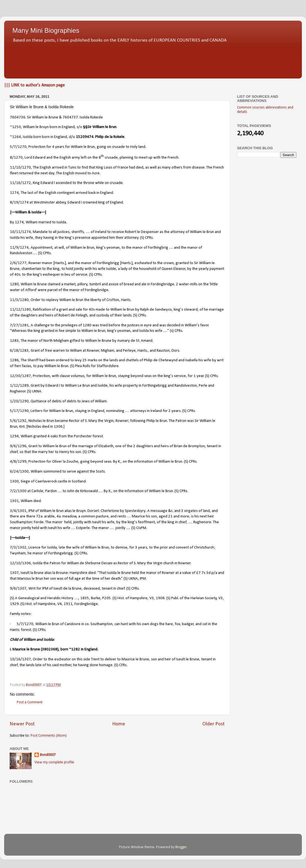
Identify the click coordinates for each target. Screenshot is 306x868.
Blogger (181, 847)
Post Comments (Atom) (49, 736)
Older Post (214, 724)
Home (119, 724)
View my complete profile (54, 762)
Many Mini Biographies (46, 30)
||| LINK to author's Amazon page (34, 85)
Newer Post (22, 724)
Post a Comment (30, 702)
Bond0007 (48, 755)
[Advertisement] (153, 59)
